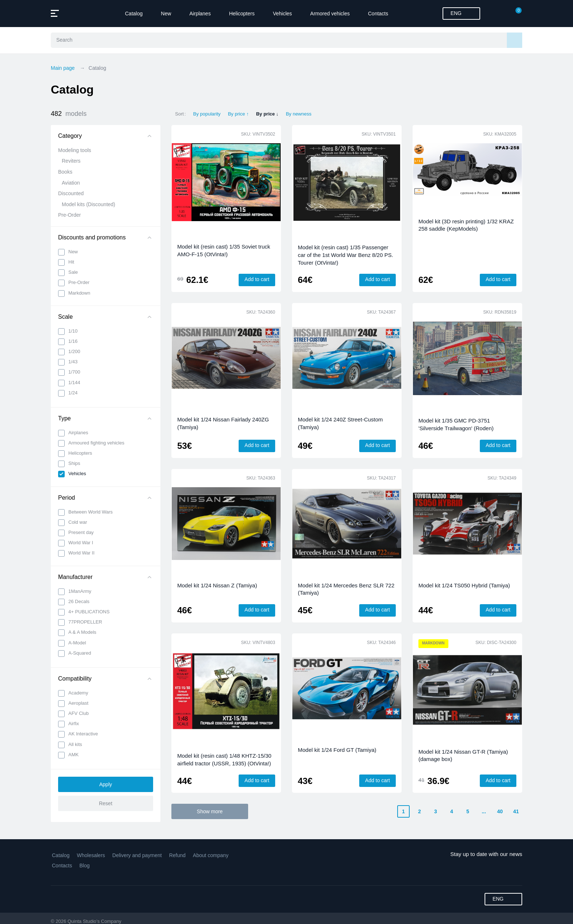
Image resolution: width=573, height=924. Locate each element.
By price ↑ (238, 114)
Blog (84, 866)
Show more (210, 811)
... (484, 811)
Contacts (378, 14)
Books (65, 172)
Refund (177, 855)
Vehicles (282, 14)
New (166, 14)
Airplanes (200, 14)
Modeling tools (75, 150)
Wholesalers (91, 855)
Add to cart (257, 279)
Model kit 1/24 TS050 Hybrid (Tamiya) (464, 585)
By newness (299, 114)
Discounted (71, 193)
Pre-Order (69, 215)
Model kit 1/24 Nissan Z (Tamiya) (217, 585)
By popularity (207, 114)
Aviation (71, 183)
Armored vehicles (330, 14)
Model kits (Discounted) (88, 204)
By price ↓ (267, 114)
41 (516, 811)
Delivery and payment (137, 855)
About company (211, 855)
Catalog (134, 14)
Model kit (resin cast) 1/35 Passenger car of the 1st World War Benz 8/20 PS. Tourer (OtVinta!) (346, 255)
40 (500, 811)
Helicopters (242, 14)
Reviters (71, 161)
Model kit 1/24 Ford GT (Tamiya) (337, 750)
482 (69, 114)
